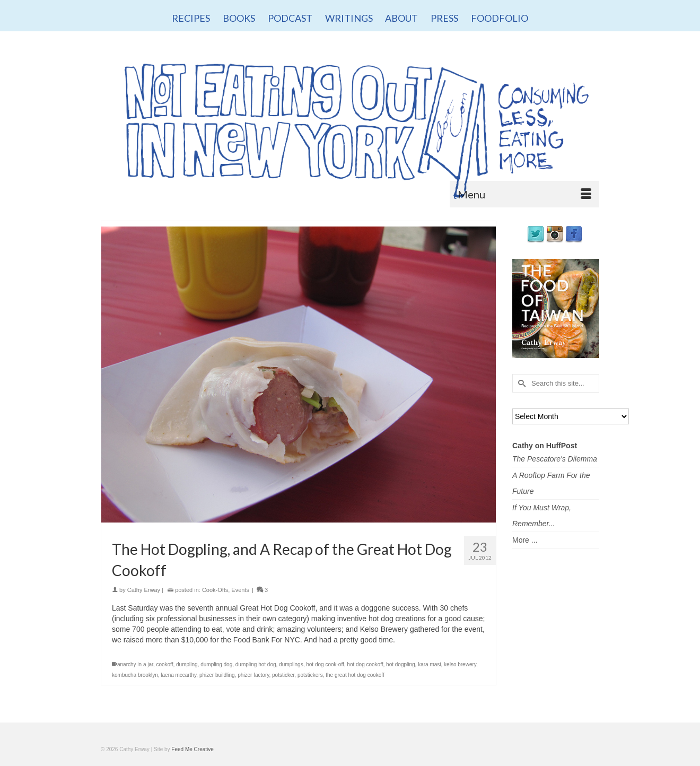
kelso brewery (460, 664)
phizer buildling (217, 675)
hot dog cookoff (365, 664)
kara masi (429, 664)
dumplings (291, 664)
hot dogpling (401, 664)
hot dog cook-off (325, 664)
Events (240, 590)
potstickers (310, 675)
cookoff (164, 664)
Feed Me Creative (192, 749)
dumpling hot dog (256, 664)
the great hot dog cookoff (355, 675)
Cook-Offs (215, 590)
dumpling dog (216, 664)
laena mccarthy (178, 675)
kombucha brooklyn (135, 675)
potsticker (283, 675)
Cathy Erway (144, 590)
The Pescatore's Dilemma (555, 459)
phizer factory (253, 675)
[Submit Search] (520, 383)
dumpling (187, 664)
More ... (525, 540)
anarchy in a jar (135, 664)
